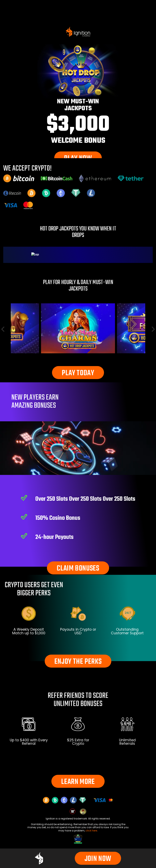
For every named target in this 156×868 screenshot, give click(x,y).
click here (91, 831)
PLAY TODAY (78, 373)
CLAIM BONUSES (78, 569)
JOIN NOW (98, 859)
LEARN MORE (78, 782)
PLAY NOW (78, 159)
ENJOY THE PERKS (78, 662)
